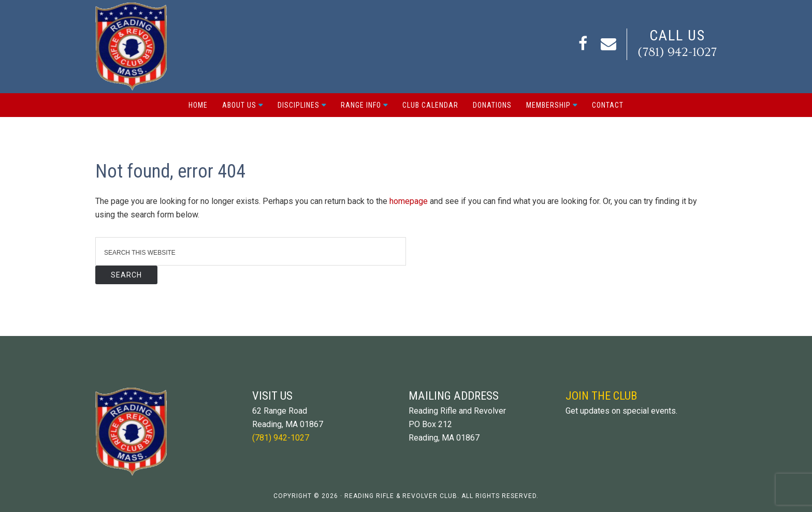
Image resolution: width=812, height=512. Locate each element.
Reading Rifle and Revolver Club (131, 47)
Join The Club (601, 396)
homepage (409, 201)
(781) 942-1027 (677, 52)
